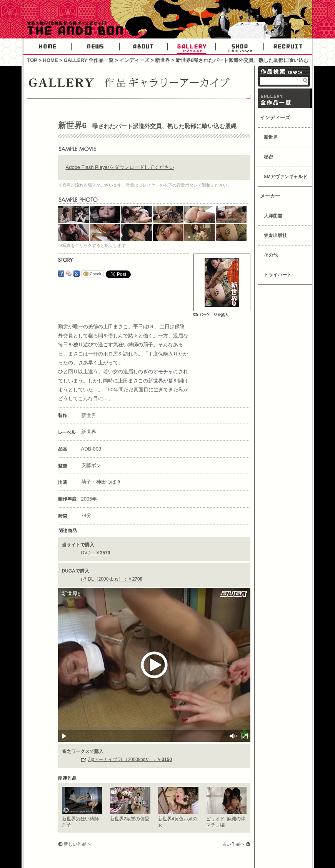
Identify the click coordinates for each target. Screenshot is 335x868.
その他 (271, 255)
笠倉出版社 (275, 235)
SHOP (240, 47)
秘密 (268, 157)
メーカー (270, 196)
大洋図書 (273, 216)
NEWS (96, 47)
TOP (32, 60)
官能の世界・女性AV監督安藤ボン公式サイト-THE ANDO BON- (73, 29)
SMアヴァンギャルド (286, 177)
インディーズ (134, 60)
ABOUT (144, 47)
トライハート (278, 275)
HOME (47, 47)
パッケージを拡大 (211, 315)
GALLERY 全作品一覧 (88, 60)
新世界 (162, 60)
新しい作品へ (77, 844)
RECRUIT (288, 47)
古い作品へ (233, 844)
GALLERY (192, 47)
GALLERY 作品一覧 (285, 98)
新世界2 (130, 819)
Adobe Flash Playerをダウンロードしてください (120, 167)
